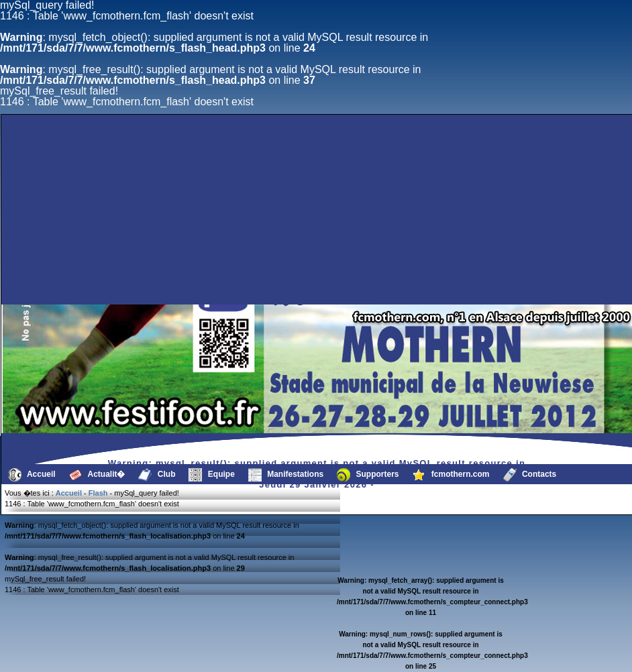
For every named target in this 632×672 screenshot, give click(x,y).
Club (157, 475)
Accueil (32, 475)
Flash (98, 493)
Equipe (211, 475)
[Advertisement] (128, 272)
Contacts (530, 475)
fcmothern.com (451, 475)
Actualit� (97, 475)
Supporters (368, 475)
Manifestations (286, 475)
